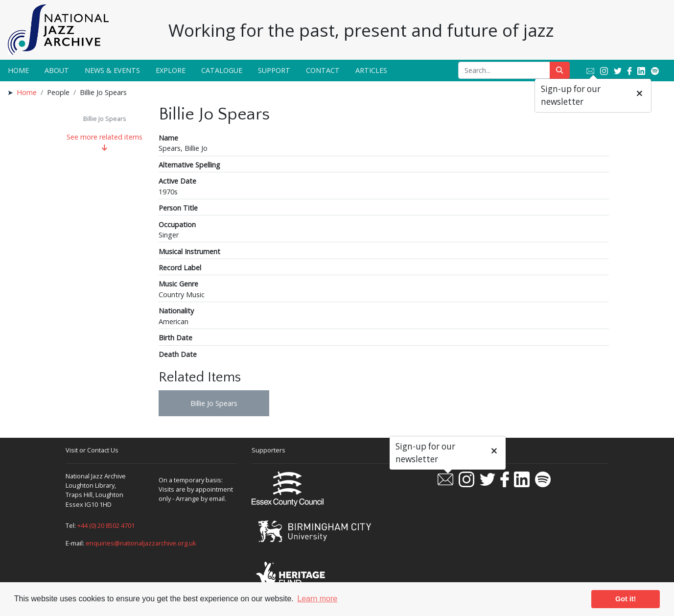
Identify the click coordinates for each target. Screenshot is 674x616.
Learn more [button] (317, 599)
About (57, 70)
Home (18, 70)
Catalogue (222, 70)
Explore (171, 70)
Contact (323, 70)
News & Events (112, 70)
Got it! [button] (626, 599)
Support (274, 70)
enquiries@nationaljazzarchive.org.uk (141, 543)
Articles (371, 70)
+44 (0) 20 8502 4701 (106, 525)
